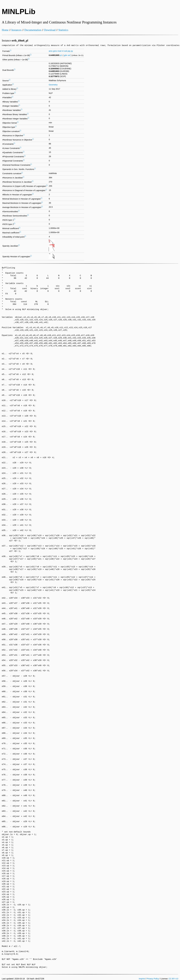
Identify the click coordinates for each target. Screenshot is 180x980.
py (72, 51)
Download (50, 30)
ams (51, 51)
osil (66, 51)
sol (69, 55)
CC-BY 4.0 (173, 979)
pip (69, 51)
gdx (66, 55)
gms (55, 51)
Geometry (53, 85)
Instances (16, 30)
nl (63, 51)
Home (5, 30)
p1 (61, 55)
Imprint (142, 979)
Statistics (63, 30)
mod (59, 51)
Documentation (33, 30)
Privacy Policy (153, 979)
